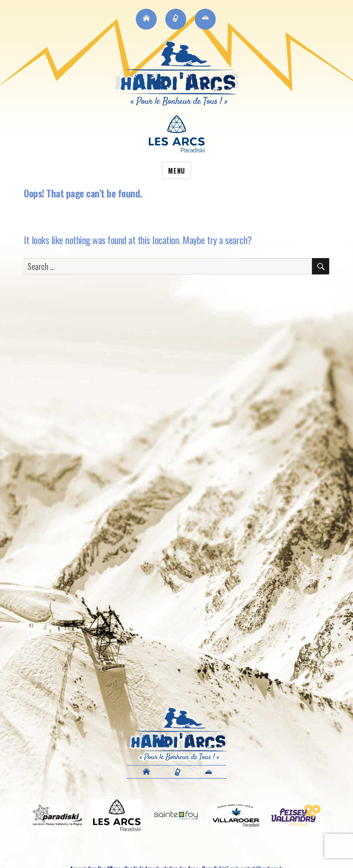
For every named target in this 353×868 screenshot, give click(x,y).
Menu (176, 171)
